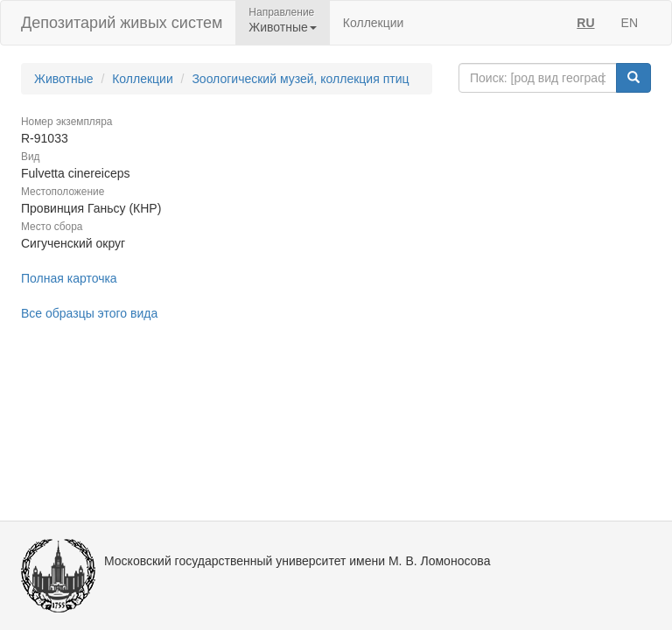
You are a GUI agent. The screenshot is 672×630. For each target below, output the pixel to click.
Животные (64, 79)
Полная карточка (69, 278)
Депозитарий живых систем (122, 23)
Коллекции (374, 23)
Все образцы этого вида (89, 313)
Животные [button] (283, 27)
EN (630, 23)
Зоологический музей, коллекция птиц (300, 79)
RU (585, 23)
